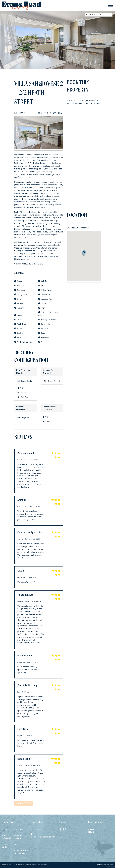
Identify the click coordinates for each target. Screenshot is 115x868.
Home (5, 829)
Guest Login (18, 837)
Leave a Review (23, 803)
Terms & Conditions (39, 865)
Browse (19, 829)
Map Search (6, 837)
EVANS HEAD (92, 831)
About (18, 844)
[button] (18, 133)
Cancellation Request (23, 852)
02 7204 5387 (40, 829)
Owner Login (6, 846)
